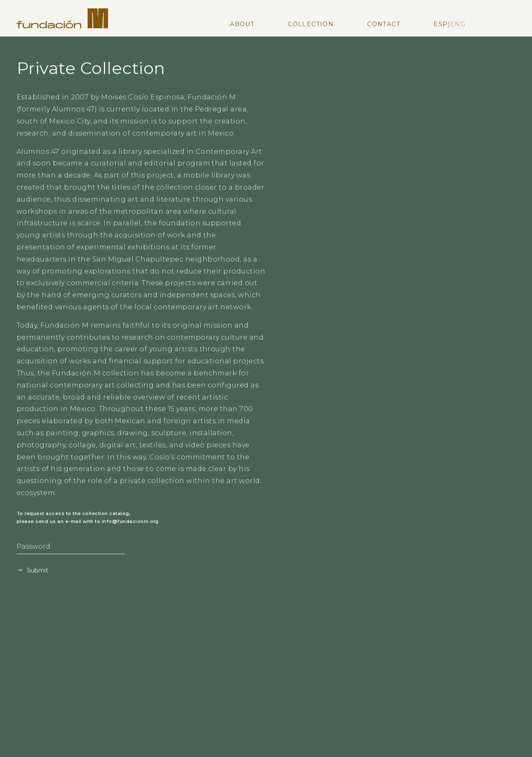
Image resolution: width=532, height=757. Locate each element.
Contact (384, 24)
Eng (458, 24)
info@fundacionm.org (130, 522)
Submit (37, 570)
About (242, 24)
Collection (311, 24)
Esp (441, 24)
